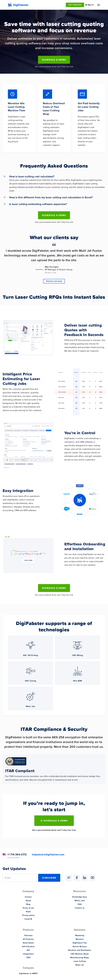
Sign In (91, 5)
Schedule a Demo (54, 60)
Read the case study (54, 281)
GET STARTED (75, 5)
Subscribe (49, 878)
